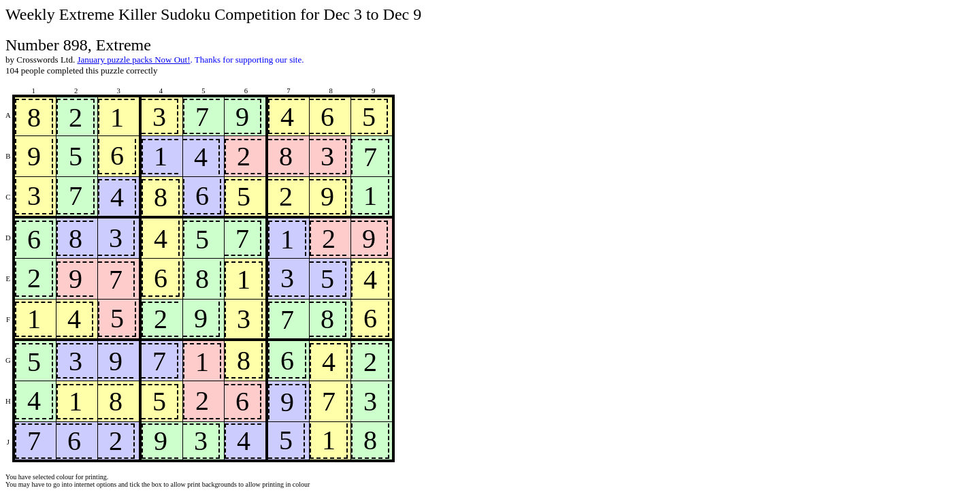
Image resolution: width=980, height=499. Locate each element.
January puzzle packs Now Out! (133, 60)
